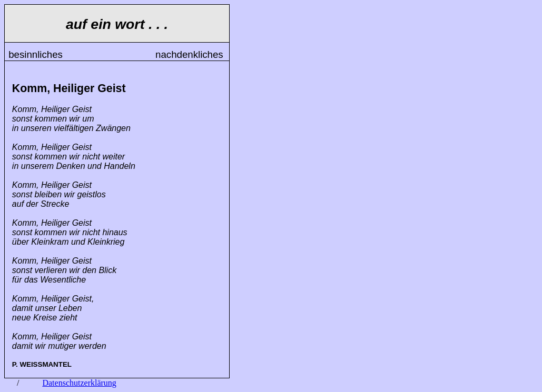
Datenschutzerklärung (79, 383)
